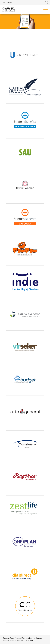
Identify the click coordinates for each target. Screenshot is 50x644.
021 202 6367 (7, 3)
